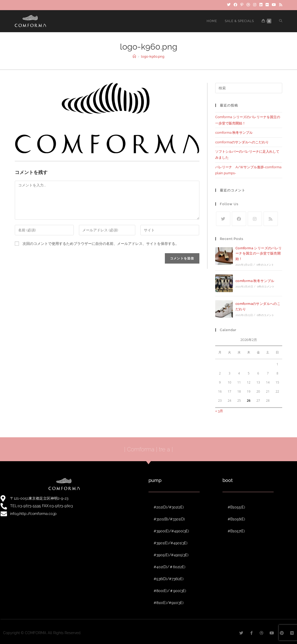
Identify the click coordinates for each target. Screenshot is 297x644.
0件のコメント (265, 265)
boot (228, 480)
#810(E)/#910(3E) (169, 603)
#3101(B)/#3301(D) (169, 519)
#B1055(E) (236, 507)
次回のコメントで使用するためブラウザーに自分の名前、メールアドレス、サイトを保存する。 (101, 244)
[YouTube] (274, 5)
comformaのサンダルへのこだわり (242, 142)
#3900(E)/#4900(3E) (171, 531)
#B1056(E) (236, 519)
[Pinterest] (242, 5)
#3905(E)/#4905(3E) (171, 555)
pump (155, 480)
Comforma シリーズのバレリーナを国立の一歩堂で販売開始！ (259, 254)
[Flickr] (267, 5)
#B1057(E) (236, 531)
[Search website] (281, 21)
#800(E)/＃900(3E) (170, 591)
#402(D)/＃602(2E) (170, 567)
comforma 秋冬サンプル (234, 133)
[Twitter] (229, 5)
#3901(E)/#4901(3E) (171, 543)
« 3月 (219, 411)
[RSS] (280, 5)
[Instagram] (255, 5)
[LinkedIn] (261, 5)
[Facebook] (235, 5)
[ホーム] (134, 56)
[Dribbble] (248, 5)
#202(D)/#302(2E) (169, 507)
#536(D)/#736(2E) (169, 579)
